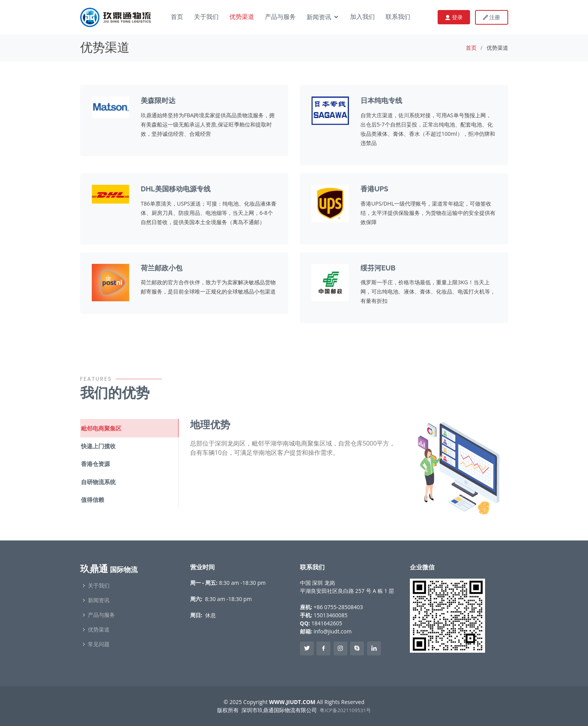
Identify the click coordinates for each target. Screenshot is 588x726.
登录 (457, 17)
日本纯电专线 (381, 100)
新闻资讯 (319, 18)
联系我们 (398, 17)
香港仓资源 (95, 463)
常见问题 (99, 644)
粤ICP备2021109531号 (345, 710)
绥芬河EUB (378, 268)
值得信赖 (92, 498)
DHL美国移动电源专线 (176, 189)
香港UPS (374, 189)
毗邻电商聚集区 (100, 428)
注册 (492, 17)
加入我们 (362, 17)
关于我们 (206, 17)
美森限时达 (158, 100)
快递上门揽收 (98, 446)
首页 (177, 17)
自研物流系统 (98, 481)
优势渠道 (242, 17)
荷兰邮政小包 (162, 268)
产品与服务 (280, 17)
